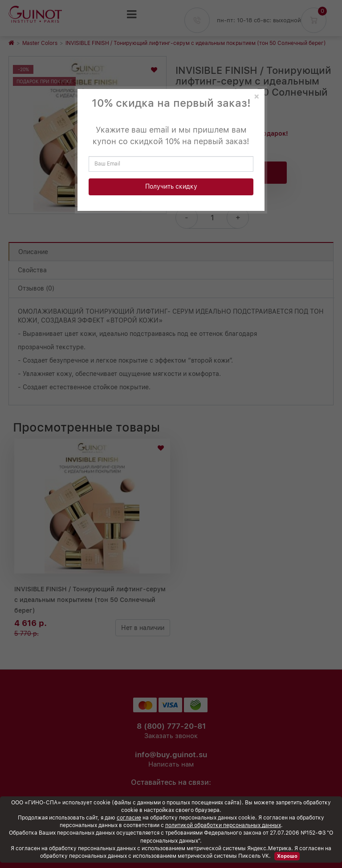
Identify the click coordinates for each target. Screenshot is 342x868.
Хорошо (287, 856)
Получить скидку (171, 186)
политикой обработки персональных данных (223, 825)
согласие (129, 818)
